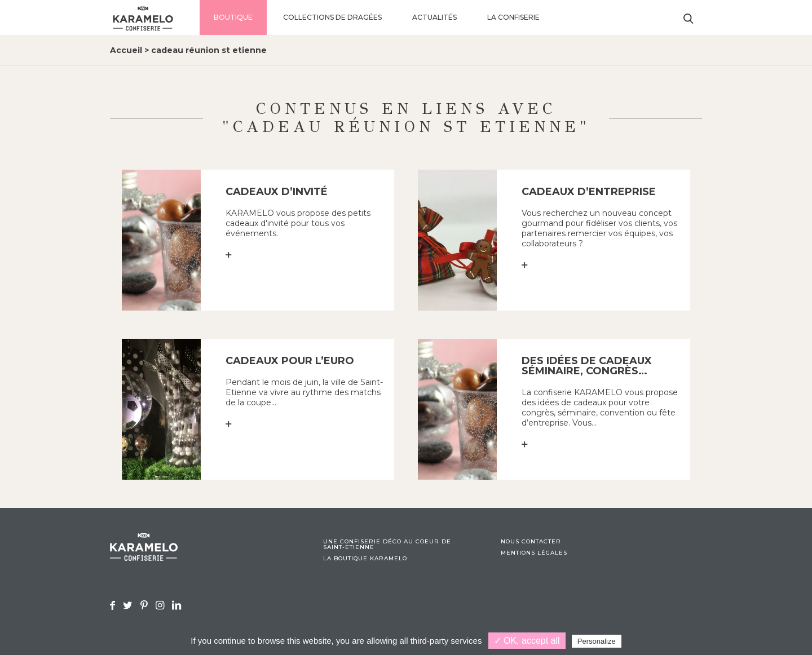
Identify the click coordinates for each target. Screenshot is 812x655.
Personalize (597, 641)
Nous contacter (531, 542)
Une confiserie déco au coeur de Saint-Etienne (387, 545)
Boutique (233, 17)
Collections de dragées (332, 17)
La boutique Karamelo (365, 559)
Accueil (126, 50)
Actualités (434, 17)
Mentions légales (534, 553)
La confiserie (513, 17)
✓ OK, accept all (527, 641)
